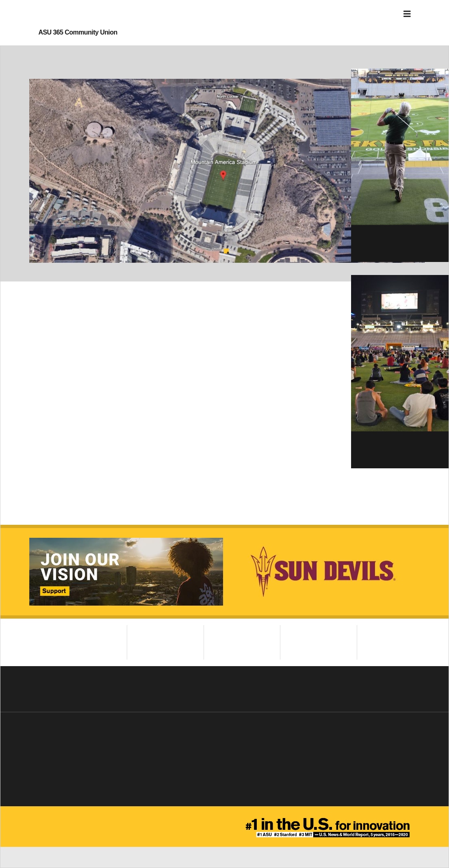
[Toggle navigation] (407, 14)
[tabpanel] (227, 171)
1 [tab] (226, 251)
